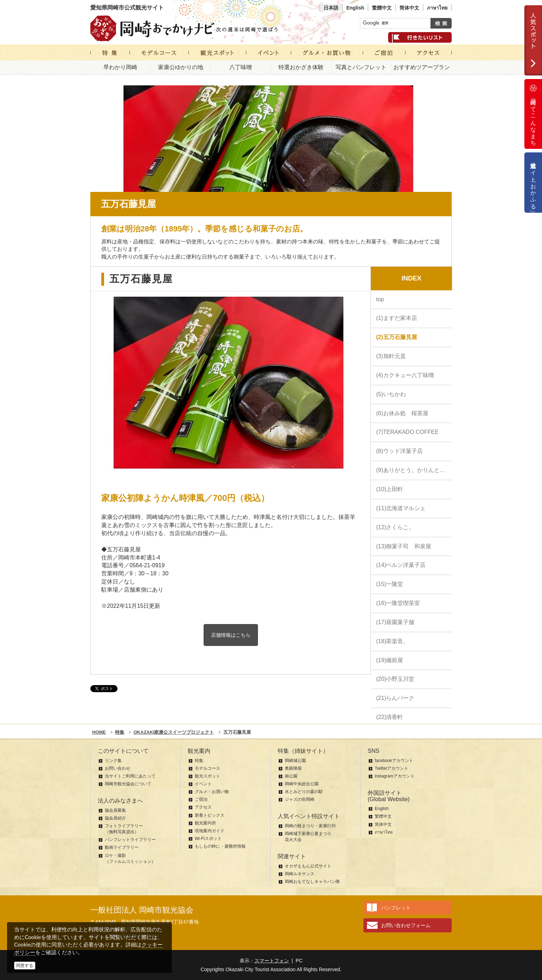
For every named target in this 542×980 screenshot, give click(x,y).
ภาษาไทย (437, 8)
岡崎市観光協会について (128, 784)
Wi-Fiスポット (208, 839)
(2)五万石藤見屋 (397, 337)
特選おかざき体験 (301, 67)
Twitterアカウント (392, 768)
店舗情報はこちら (231, 635)
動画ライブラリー (122, 847)
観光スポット (207, 776)
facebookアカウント (394, 761)
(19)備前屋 (390, 660)
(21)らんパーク (395, 698)
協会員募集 (115, 810)
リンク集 (113, 761)
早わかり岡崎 (120, 67)
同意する (25, 966)
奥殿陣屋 (293, 768)
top (380, 299)
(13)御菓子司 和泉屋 (404, 546)
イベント (203, 784)
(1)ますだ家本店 (397, 318)
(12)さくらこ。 (395, 527)
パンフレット (396, 908)
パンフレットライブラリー (130, 840)
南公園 (291, 776)
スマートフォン (272, 961)
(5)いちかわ (391, 394)
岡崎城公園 (295, 761)
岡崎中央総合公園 (302, 784)
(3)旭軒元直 (391, 356)
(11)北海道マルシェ (401, 508)
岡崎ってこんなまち (533, 114)
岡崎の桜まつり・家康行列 (310, 826)
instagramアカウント (395, 776)
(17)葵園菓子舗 (395, 622)
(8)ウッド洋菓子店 (399, 451)
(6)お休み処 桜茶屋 (402, 413)
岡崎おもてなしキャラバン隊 (312, 882)
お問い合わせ (118, 768)
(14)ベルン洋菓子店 (401, 565)
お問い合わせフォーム (406, 925)
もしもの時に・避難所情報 (220, 846)
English (355, 8)
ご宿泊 (201, 799)
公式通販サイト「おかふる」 (533, 183)
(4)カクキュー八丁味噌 (405, 375)
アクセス (203, 807)
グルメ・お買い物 (212, 792)
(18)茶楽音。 (392, 641)
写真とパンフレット (361, 67)
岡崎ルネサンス (300, 874)
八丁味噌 (241, 67)
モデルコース (207, 768)
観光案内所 (205, 823)
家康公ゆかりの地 (181, 67)
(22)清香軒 (390, 717)
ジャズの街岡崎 (300, 799)
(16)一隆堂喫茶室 (398, 603)
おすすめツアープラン (422, 67)
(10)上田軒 (390, 489)
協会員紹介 (115, 818)
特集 (199, 761)
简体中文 (409, 8)
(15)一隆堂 (390, 584)
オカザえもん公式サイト (308, 866)
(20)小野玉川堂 (395, 679)
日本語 (331, 8)
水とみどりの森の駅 (304, 792)
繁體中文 (382, 8)
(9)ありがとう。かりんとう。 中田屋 (414, 470)
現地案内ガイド (210, 831)
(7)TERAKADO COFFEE (407, 432)
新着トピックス (210, 815)
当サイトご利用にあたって (130, 776)
